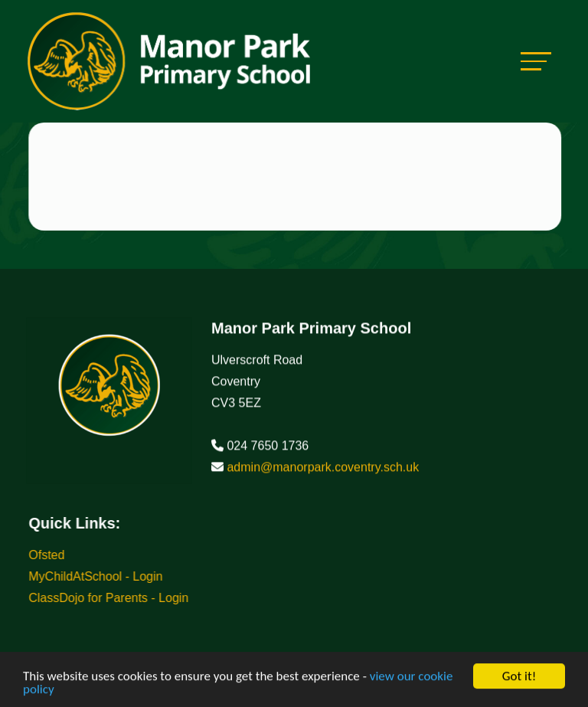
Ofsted (49, 555)
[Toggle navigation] (536, 61)
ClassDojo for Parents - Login (111, 598)
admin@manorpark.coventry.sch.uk (323, 469)
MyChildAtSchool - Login (98, 576)
